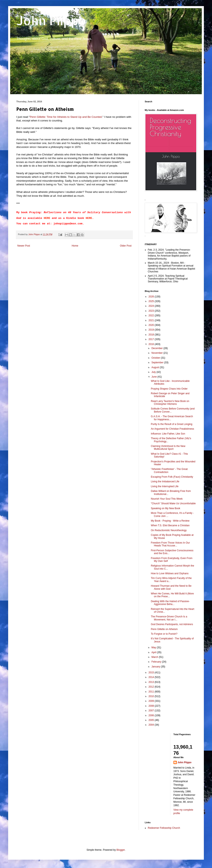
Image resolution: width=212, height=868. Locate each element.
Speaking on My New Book (166, 508)
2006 (152, 715)
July (154, 372)
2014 (152, 677)
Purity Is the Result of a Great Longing (172, 424)
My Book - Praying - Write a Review (170, 521)
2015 (152, 673)
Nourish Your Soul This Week (167, 499)
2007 (152, 711)
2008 (152, 706)
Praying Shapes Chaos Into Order (169, 389)
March (155, 657)
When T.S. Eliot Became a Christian (170, 525)
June (154, 377)
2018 (152, 335)
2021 (152, 320)
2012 (152, 687)
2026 (152, 297)
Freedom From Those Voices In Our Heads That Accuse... (170, 544)
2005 (152, 720)
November (157, 353)
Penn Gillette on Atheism (164, 629)
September (158, 362)
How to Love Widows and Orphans (170, 573)
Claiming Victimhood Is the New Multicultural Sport (168, 448)
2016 (152, 344)
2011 (152, 692)
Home (75, 246)
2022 (152, 316)
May (154, 647)
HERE (47, 218)
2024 (152, 306)
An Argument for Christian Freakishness (172, 429)
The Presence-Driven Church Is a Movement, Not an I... (169, 618)
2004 (152, 725)
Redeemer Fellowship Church (164, 828)
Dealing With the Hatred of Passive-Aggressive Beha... (170, 603)
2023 (152, 311)
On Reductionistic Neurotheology (169, 530)
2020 (152, 325)
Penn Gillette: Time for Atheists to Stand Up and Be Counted (66, 117)
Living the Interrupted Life (165, 486)
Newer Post (24, 246)
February (157, 662)
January (156, 667)
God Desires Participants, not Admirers (172, 624)
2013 (152, 682)
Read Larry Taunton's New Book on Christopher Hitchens (170, 403)
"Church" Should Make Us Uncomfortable (173, 503)
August (156, 367)
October (156, 358)
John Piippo (51, 20)
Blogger (121, 850)
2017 (152, 339)
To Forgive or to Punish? (164, 634)
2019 (152, 330)
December (157, 348)
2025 (152, 301)
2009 (152, 701)
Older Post (126, 246)
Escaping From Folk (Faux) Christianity (172, 477)
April (154, 652)
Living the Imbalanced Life (165, 481)
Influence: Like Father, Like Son (168, 434)
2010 (152, 696)
